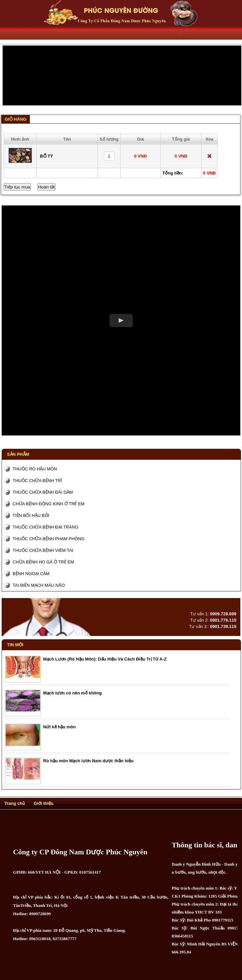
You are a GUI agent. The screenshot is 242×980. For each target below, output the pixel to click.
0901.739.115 (223, 626)
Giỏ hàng (16, 119)
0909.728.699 (223, 614)
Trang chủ (15, 803)
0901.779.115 (223, 620)
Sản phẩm (18, 454)
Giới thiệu (43, 803)
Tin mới (15, 645)
